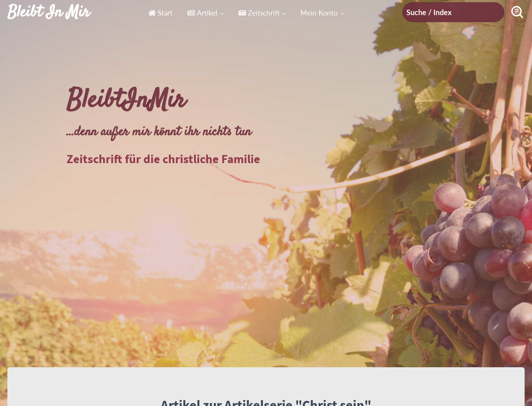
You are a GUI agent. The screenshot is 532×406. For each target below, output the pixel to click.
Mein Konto (319, 13)
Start (160, 13)
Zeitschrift (259, 13)
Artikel (202, 13)
